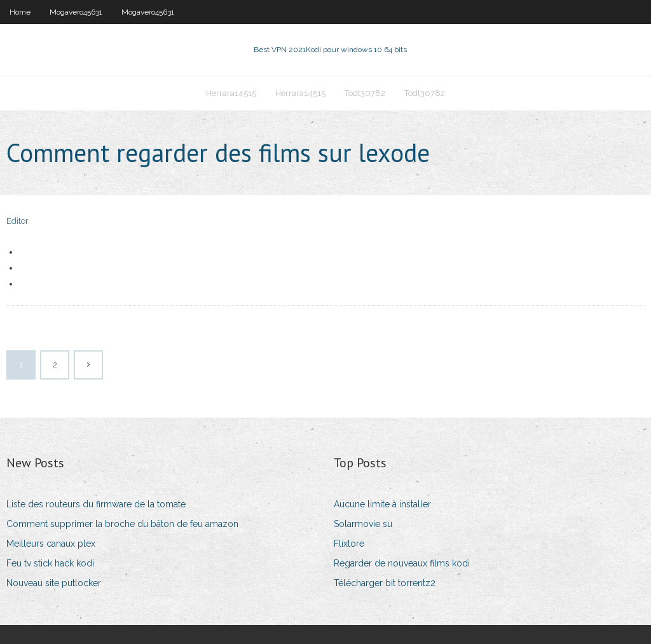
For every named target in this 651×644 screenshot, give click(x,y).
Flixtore (349, 544)
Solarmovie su (363, 524)
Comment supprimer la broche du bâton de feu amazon (122, 524)
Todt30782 (365, 93)
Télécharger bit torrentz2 (385, 583)
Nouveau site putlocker (54, 583)
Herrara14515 (231, 93)
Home (20, 12)
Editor (17, 221)
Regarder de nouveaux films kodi (402, 563)
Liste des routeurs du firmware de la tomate (96, 504)
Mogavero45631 (76, 12)
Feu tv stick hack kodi (50, 563)
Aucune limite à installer (382, 504)
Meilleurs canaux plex (51, 544)
